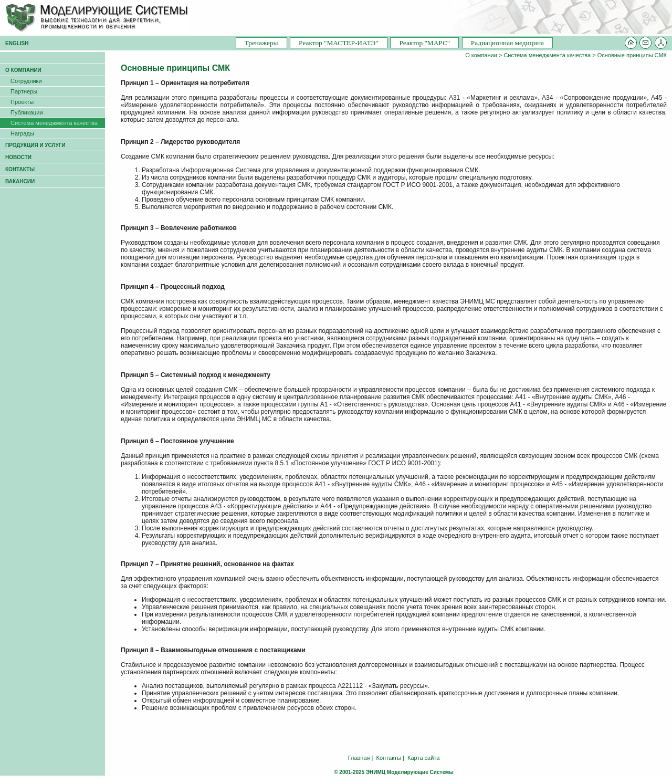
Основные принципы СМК (632, 55)
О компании (481, 55)
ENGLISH (17, 43)
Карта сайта (423, 758)
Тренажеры (261, 43)
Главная (359, 758)
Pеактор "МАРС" (424, 43)
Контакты (389, 758)
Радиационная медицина (507, 43)
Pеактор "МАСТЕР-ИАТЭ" (339, 43)
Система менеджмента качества (547, 55)
